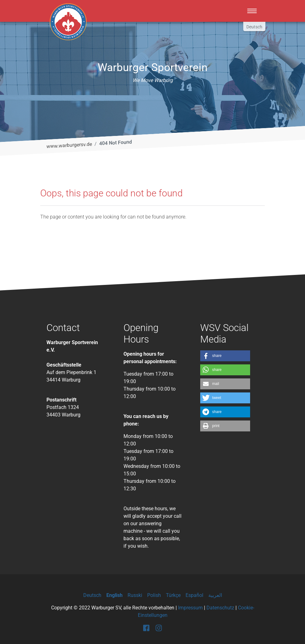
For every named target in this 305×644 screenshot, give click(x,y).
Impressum (190, 608)
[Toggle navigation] (252, 11)
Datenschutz (220, 608)
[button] (225, 356)
